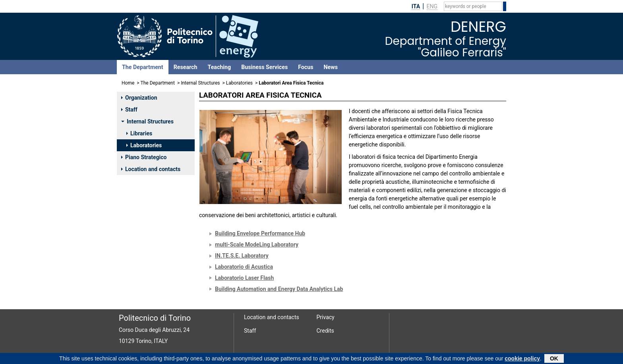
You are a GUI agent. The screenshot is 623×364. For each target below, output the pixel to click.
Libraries (139, 133)
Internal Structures (200, 83)
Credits (325, 331)
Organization (139, 98)
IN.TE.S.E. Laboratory (242, 256)
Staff (129, 110)
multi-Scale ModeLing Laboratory (257, 245)
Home (128, 83)
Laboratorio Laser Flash (244, 278)
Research (186, 67)
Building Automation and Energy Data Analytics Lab (279, 289)
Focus (306, 67)
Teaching (219, 67)
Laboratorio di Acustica (244, 267)
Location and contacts (151, 169)
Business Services (264, 67)
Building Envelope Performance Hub (260, 233)
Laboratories (239, 83)
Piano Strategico (144, 157)
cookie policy (522, 359)
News (331, 67)
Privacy (326, 317)
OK (554, 359)
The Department (143, 67)
